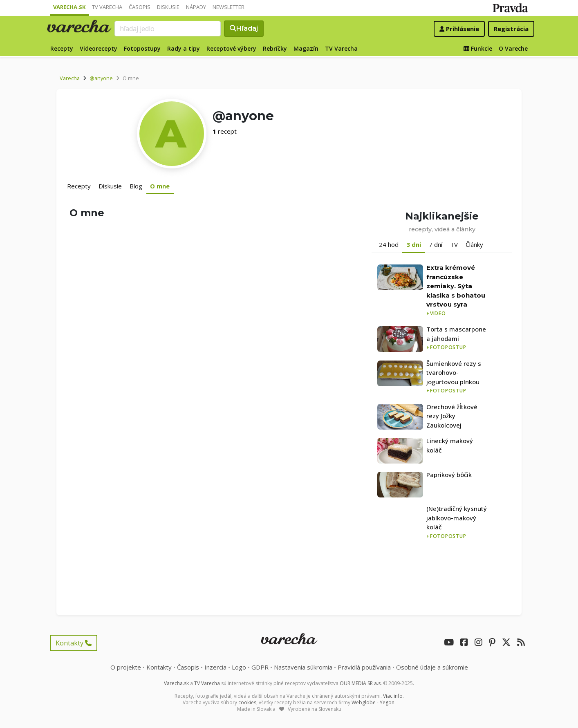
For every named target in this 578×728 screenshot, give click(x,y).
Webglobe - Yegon (373, 702)
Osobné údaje (432, 667)
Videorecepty (99, 48)
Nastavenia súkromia (303, 667)
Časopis (140, 7)
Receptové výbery (231, 48)
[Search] (168, 29)
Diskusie (168, 7)
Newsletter (229, 7)
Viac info (393, 696)
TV (454, 244)
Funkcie (478, 48)
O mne (160, 186)
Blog (136, 186)
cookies (247, 702)
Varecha (70, 78)
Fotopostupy (142, 48)
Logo (239, 667)
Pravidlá (364, 667)
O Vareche (513, 48)
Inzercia (215, 667)
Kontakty (74, 643)
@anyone (101, 78)
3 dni (414, 244)
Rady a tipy (184, 48)
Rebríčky (275, 48)
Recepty (62, 48)
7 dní (436, 244)
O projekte (126, 667)
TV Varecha (107, 7)
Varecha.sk (69, 7)
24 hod (389, 244)
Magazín (306, 48)
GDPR (260, 667)
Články (474, 244)
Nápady (196, 7)
